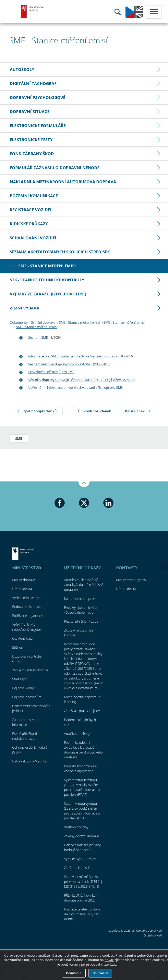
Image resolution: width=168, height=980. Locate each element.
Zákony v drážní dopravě (82, 836)
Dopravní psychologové (38, 97)
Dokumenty (19, 322)
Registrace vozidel (31, 210)
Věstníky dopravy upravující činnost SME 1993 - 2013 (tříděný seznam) (81, 380)
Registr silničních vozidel (82, 621)
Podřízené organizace (28, 616)
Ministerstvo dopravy (32, 11)
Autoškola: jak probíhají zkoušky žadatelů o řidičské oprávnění (84, 585)
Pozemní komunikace (34, 196)
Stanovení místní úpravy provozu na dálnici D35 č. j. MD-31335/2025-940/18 (83, 882)
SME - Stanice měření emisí (47, 266)
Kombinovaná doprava (80, 599)
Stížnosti (18, 647)
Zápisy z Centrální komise (30, 670)
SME (19, 439)
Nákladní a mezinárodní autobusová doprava (63, 182)
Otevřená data (22, 638)
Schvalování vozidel (33, 238)
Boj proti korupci (24, 688)
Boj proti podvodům (27, 697)
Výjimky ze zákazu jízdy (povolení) (48, 294)
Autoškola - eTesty (77, 734)
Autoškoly (22, 69)
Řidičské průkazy (29, 224)
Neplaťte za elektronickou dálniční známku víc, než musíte (83, 914)
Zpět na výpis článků (40, 411)
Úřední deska (22, 589)
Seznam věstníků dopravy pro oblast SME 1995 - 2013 (69, 364)
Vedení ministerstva (26, 598)
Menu (154, 12)
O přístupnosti (153, 935)
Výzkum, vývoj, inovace (80, 859)
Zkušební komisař (77, 868)
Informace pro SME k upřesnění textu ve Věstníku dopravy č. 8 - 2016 (81, 356)
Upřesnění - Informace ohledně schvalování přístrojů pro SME (75, 388)
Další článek (135, 411)
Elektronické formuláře (38, 126)
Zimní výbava (25, 308)
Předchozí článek (97, 411)
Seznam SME (38, 338)
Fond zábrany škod (32, 154)
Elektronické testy (31, 140)
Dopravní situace (30, 112)
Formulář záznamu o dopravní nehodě (55, 168)
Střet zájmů (20, 679)
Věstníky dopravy (76, 827)
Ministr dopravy (23, 580)
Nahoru (84, 484)
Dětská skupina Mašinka (29, 761)
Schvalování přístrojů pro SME (51, 372)
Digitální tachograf (33, 83)
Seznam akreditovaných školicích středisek (60, 252)
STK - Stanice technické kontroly (47, 280)
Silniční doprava (43, 322)
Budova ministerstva (27, 607)
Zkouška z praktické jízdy (82, 711)
